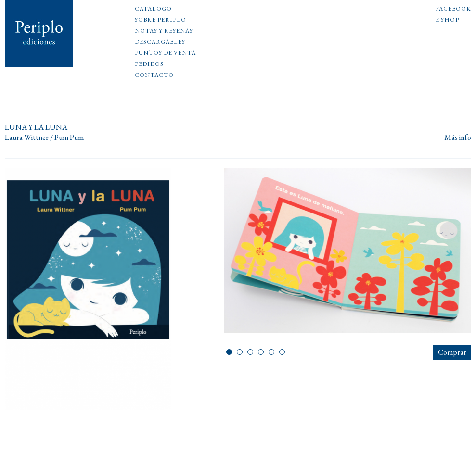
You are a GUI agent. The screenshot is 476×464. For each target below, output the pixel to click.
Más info (458, 138)
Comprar (452, 352)
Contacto (154, 75)
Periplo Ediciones (39, 33)
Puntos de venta (165, 53)
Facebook (453, 9)
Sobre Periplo (161, 20)
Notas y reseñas (164, 31)
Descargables (160, 42)
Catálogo (153, 9)
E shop (447, 20)
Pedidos (149, 64)
